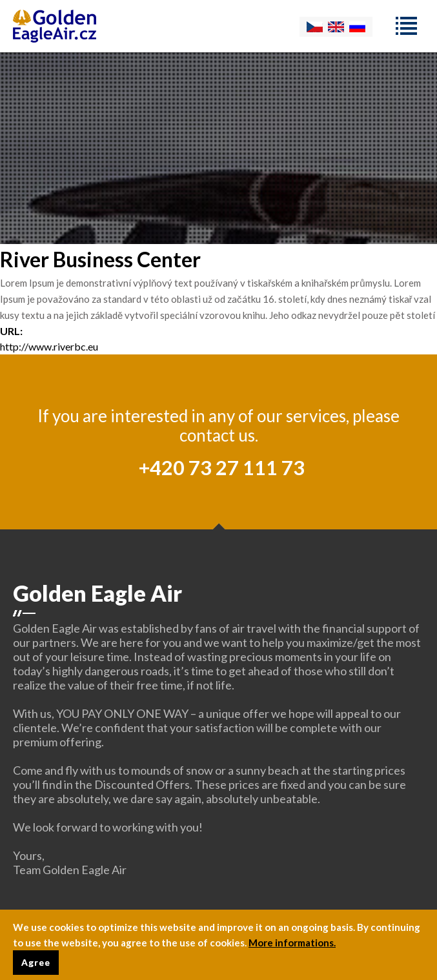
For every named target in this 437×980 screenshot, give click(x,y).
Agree (36, 965)
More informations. (292, 945)
